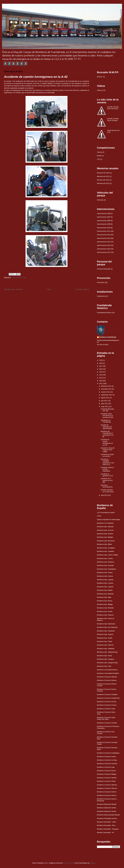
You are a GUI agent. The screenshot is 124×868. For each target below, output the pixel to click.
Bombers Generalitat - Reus (106, 825)
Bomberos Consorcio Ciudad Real (108, 698)
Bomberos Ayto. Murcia (105, 601)
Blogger (92, 863)
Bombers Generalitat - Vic (105, 833)
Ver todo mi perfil (103, 345)
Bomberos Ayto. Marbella (105, 594)
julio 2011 (104, 401)
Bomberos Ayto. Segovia (105, 634)
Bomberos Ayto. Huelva (105, 573)
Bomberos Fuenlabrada (108, 337)
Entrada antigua (82, 289)
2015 (101, 372)
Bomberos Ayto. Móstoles (105, 608)
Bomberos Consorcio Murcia (106, 771)
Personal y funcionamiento (107, 486)
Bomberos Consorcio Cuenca (107, 705)
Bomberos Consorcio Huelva (106, 757)
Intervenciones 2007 (104, 217)
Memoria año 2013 (103, 183)
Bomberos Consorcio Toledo (106, 781)
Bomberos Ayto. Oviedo (105, 612)
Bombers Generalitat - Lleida (106, 822)
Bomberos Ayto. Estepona (106, 562)
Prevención (101, 282)
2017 (101, 366)
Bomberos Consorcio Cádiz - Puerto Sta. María (106, 718)
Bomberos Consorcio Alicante (107, 680)
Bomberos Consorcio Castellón (107, 695)
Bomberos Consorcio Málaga (107, 774)
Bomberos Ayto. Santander (106, 631)
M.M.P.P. (100, 77)
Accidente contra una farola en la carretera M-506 (107, 416)
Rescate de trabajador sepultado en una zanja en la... (107, 462)
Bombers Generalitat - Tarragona (108, 829)
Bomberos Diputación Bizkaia (107, 804)
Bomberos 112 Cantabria (105, 523)
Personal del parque (104, 269)
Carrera (100, 152)
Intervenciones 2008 (104, 221)
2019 (101, 360)
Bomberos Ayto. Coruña (105, 559)
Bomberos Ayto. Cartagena (106, 548)
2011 (101, 384)
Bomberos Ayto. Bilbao (104, 544)
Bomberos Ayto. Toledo (105, 642)
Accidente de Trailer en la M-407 (107, 455)
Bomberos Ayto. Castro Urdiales (108, 555)
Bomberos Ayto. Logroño (105, 583)
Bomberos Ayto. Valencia (105, 645)
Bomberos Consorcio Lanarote (107, 764)
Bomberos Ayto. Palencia (105, 615)
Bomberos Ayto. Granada (105, 565)
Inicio (49, 289)
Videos (99, 90)
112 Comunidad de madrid (106, 513)
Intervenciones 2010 (104, 228)
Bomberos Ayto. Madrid (105, 590)
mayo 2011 (105, 407)
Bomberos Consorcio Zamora (107, 792)
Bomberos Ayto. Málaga (105, 604)
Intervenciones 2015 (104, 245)
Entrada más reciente (13, 289)
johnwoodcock (68, 863)
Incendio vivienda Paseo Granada (113, 119)
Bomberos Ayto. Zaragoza (106, 659)
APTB (99, 516)
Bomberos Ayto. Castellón (106, 551)
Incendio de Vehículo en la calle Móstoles (106, 427)
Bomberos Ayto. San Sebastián (107, 627)
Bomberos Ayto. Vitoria (105, 656)
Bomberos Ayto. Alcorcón (105, 530)
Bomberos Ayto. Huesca (105, 576)
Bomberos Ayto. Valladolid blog (107, 652)
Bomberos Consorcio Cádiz (106, 709)
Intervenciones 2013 (104, 238)
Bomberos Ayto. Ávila (104, 666)
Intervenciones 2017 (104, 252)
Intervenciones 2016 (104, 249)
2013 (101, 378)
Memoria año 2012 (103, 180)
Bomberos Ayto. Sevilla (105, 638)
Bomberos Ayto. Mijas (104, 597)
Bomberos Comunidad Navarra (107, 670)
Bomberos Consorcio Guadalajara (108, 753)
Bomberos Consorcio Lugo (106, 767)
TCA (98, 159)
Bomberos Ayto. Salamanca (106, 624)
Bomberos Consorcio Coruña (107, 702)
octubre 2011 (106, 392)
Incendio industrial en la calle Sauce (107, 491)
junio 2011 (105, 404)
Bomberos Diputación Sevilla (106, 808)
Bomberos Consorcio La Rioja (107, 760)
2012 (101, 381)
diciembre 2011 (106, 386)
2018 (101, 363)
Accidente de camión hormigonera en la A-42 (107, 442)
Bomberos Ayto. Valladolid (106, 649)
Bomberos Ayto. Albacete (105, 527)
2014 (101, 375)
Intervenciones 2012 (104, 235)
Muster (99, 156)
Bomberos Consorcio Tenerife (107, 778)
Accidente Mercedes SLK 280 (107, 410)
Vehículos (100, 200)
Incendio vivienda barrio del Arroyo (113, 108)
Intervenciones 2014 (104, 242)
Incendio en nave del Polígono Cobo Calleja (108, 450)
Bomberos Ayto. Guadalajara (106, 569)
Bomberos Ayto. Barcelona (106, 541)
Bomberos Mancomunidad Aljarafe (108, 815)
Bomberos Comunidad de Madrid (108, 673)
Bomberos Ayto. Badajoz (105, 537)
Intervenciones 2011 (104, 231)
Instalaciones (101, 296)
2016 (101, 369)
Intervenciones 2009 (104, 224)
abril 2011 (105, 495)
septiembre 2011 (107, 395)
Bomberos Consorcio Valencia (107, 785)
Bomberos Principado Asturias (107, 818)
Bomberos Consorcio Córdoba (107, 723)
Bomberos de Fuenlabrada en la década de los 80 (107, 434)
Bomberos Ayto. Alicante (105, 534)
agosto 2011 (105, 398)
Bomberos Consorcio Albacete (107, 677)
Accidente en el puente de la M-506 (107, 480)
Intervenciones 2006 (19, 278)
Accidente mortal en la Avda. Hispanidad (107, 469)
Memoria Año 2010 (103, 173)
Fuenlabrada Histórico (104, 313)
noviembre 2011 (107, 389)
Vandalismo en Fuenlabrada (106, 421)
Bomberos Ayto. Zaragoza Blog (107, 663)
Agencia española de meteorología (108, 520)
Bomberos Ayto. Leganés (105, 580)
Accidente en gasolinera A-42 (107, 475)
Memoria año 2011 (103, 176)
